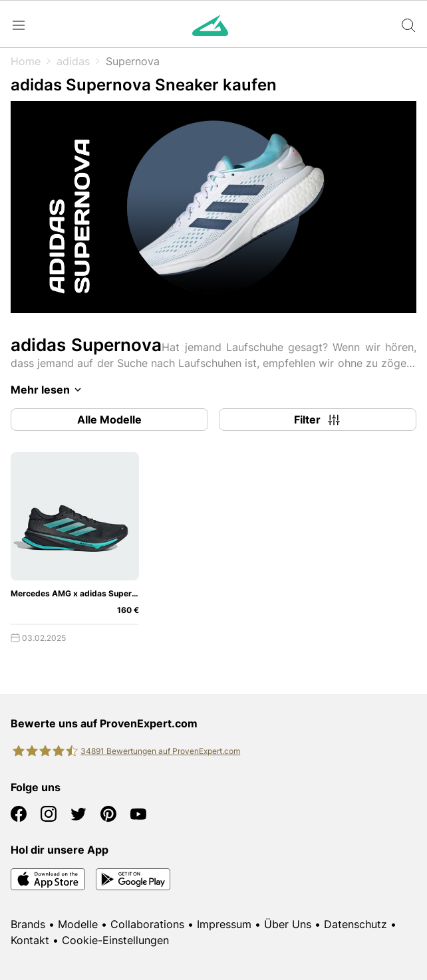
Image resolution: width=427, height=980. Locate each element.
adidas (73, 61)
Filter (318, 420)
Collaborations (147, 924)
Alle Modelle (109, 420)
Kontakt (30, 940)
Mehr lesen (48, 390)
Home (26, 61)
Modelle (78, 924)
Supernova (133, 61)
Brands (28, 924)
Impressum (224, 924)
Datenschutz (356, 924)
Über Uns (288, 924)
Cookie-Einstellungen (115, 940)
